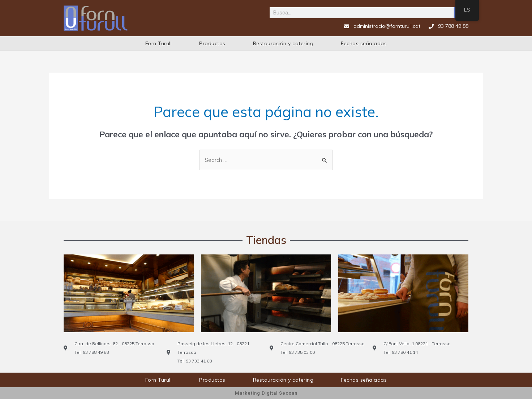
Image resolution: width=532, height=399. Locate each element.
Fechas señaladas (364, 43)
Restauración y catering (283, 43)
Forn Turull (159, 43)
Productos (212, 43)
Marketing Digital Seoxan (266, 393)
